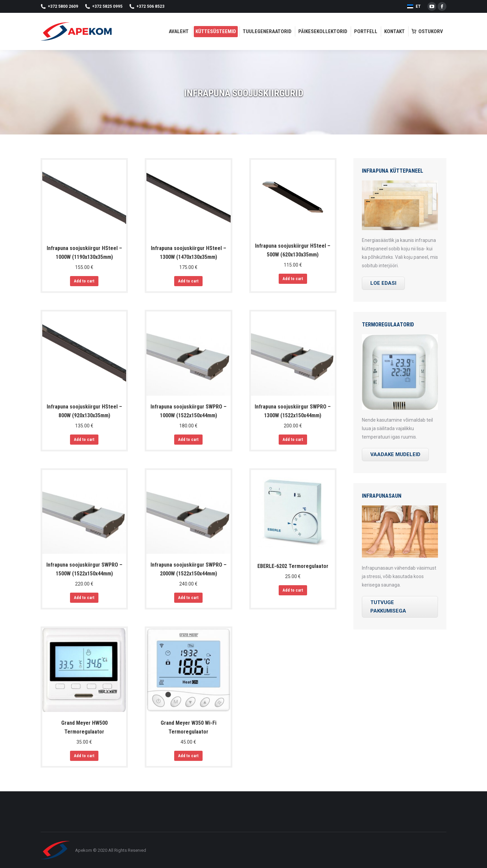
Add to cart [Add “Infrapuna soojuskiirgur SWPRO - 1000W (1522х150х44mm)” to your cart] (188, 440)
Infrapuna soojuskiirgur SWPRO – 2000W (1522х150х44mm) (189, 569)
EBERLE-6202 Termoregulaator (293, 566)
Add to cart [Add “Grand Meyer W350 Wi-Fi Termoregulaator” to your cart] (188, 756)
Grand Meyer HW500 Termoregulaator (84, 727)
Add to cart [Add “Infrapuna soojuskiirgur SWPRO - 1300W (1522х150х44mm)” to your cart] (293, 440)
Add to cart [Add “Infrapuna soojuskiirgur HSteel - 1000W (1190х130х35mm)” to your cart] (84, 281)
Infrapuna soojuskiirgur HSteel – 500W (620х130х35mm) (293, 250)
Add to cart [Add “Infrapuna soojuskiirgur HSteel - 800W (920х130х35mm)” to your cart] (84, 440)
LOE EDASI (383, 283)
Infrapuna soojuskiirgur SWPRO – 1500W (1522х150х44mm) (84, 569)
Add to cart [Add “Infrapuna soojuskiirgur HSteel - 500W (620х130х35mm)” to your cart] (293, 279)
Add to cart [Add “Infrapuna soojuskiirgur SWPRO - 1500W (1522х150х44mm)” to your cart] (84, 598)
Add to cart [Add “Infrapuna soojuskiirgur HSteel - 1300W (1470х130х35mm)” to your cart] (188, 281)
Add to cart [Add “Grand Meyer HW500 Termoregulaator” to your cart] (84, 756)
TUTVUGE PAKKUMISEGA (388, 607)
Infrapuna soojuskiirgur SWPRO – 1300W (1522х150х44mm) (293, 411)
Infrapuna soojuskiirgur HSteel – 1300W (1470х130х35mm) (189, 253)
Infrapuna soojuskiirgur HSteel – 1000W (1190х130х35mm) (84, 253)
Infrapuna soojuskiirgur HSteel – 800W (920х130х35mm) (84, 411)
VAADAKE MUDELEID (395, 454)
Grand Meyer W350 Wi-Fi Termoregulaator (189, 727)
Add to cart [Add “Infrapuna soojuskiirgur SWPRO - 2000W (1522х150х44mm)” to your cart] (188, 598)
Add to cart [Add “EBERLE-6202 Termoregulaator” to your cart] (293, 590)
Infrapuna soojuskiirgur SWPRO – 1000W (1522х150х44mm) (189, 411)
